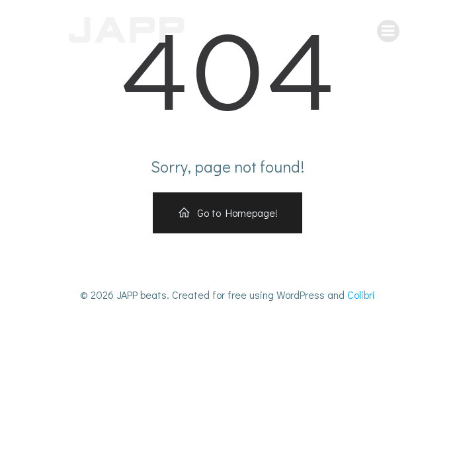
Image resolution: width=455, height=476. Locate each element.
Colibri (361, 295)
